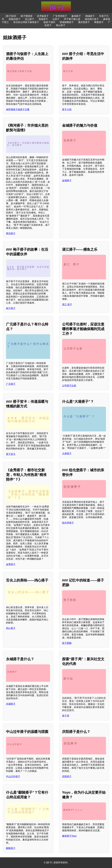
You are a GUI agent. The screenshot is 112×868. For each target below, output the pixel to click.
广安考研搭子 (60, 16)
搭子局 (66, 716)
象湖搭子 (76, 16)
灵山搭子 (30, 19)
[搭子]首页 (11, 16)
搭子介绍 (67, 109)
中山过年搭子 (13, 776)
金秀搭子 (11, 564)
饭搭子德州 (49, 22)
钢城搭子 (90, 16)
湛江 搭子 (67, 304)
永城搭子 (11, 704)
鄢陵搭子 (11, 848)
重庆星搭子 (84, 22)
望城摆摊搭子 (67, 22)
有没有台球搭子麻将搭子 (26, 22)
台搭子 (56, 19)
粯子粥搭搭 (27, 16)
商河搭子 (11, 233)
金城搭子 (67, 180)
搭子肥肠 (67, 643)
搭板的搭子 (15, 19)
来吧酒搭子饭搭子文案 (18, 109)
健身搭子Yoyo (69, 836)
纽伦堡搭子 (68, 523)
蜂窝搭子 (99, 22)
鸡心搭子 (11, 628)
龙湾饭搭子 (43, 16)
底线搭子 (43, 19)
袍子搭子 (11, 308)
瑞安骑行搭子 (92, 19)
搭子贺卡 (11, 454)
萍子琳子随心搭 (72, 19)
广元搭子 (11, 384)
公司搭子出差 (69, 386)
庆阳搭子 (67, 776)
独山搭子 (61, 25)
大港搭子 (67, 453)
